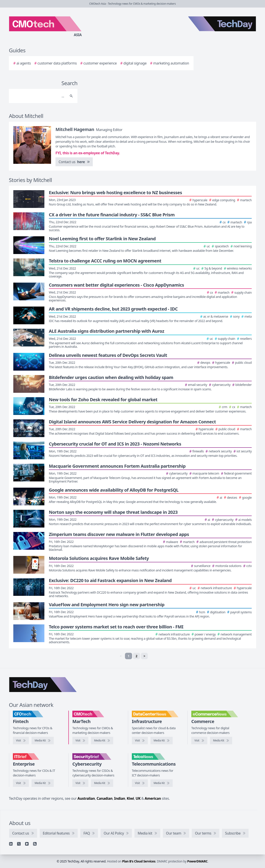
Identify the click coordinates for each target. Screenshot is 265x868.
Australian (86, 798)
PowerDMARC (198, 861)
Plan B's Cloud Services (139, 861)
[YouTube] (27, 844)
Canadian (105, 798)
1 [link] (129, 656)
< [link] (121, 656)
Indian (120, 798)
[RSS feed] (35, 844)
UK (138, 798)
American (153, 798)
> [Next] (144, 656)
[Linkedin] (11, 844)
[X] (19, 844)
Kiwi (130, 798)
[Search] (39, 96)
